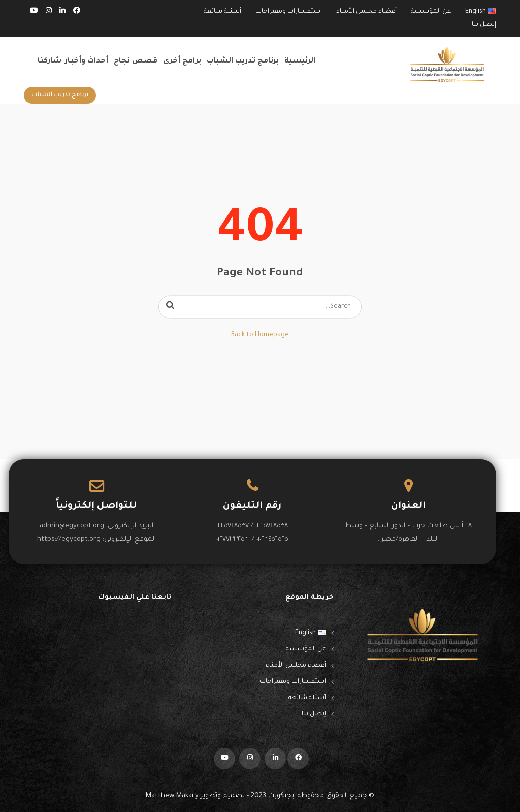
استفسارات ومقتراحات (289, 12)
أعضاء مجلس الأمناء (366, 12)
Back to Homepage (260, 335)
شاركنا (50, 61)
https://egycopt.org (69, 539)
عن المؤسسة (431, 12)
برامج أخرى (182, 61)
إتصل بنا (484, 25)
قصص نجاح (136, 61)
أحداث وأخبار (87, 61)
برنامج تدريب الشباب (243, 61)
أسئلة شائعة (222, 12)
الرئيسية (300, 61)
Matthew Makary (172, 796)
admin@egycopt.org (72, 526)
